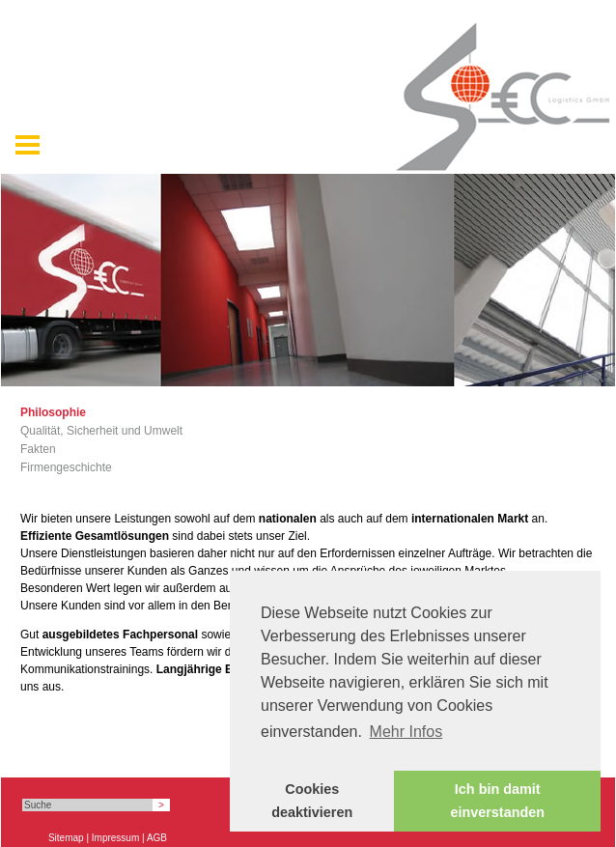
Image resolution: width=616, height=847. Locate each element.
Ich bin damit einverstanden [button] (497, 801)
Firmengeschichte (66, 467)
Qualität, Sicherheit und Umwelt (101, 431)
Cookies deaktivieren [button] (312, 801)
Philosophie (53, 412)
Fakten (38, 449)
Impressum (115, 838)
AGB (157, 838)
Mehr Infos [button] (406, 732)
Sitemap (66, 838)
